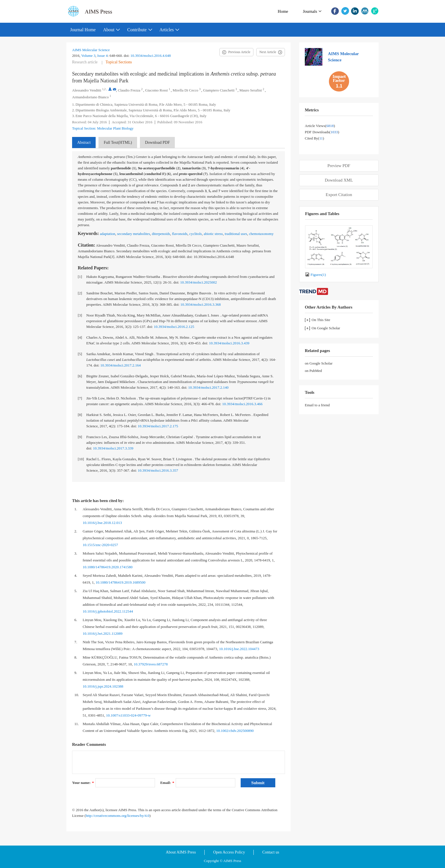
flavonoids (180, 234)
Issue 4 (102, 56)
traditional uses (236, 234)
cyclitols (196, 234)
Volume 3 (88, 56)
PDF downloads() (322, 132)
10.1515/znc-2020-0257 (100, 545)
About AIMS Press (181, 852)
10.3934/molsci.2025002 (199, 282)
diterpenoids (161, 234)
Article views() (320, 126)
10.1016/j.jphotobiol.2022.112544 (108, 611)
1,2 (104, 89)
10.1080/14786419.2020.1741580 (108, 567)
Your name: (83, 783)
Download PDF (158, 142)
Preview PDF (339, 166)
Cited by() (314, 138)
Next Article (268, 52)
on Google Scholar (319, 363)
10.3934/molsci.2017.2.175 (158, 426)
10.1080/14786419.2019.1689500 (121, 582)
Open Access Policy (229, 852)
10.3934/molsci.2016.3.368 (200, 304)
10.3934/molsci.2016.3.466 (242, 404)
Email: (167, 783)
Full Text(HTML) (118, 142)
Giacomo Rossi (156, 90)
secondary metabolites (134, 234)
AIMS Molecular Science (91, 50)
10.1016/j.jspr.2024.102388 (103, 686)
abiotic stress (213, 234)
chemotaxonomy (261, 234)
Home (283, 11)
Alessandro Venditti (87, 90)
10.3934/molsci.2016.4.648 (150, 56)
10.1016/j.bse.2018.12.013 (102, 523)
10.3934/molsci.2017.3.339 (113, 448)
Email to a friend (317, 405)
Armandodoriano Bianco (90, 97)
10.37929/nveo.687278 (151, 664)
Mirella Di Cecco (185, 90)
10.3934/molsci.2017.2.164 (120, 365)
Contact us (271, 852)
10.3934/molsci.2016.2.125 (174, 327)
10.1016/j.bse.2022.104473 (239, 649)
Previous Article (239, 52)
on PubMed (313, 371)
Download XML (339, 180)
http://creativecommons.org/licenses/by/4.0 (117, 816)
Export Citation (339, 195)
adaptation (108, 234)
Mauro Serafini (250, 90)
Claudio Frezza (129, 90)
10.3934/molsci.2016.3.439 (229, 343)
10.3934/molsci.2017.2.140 (208, 387)
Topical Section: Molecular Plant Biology (103, 128)
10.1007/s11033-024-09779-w (128, 715)
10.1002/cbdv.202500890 (235, 731)
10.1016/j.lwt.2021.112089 (102, 633)
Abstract (84, 142)
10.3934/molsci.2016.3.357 (158, 470)
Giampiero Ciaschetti (219, 90)
